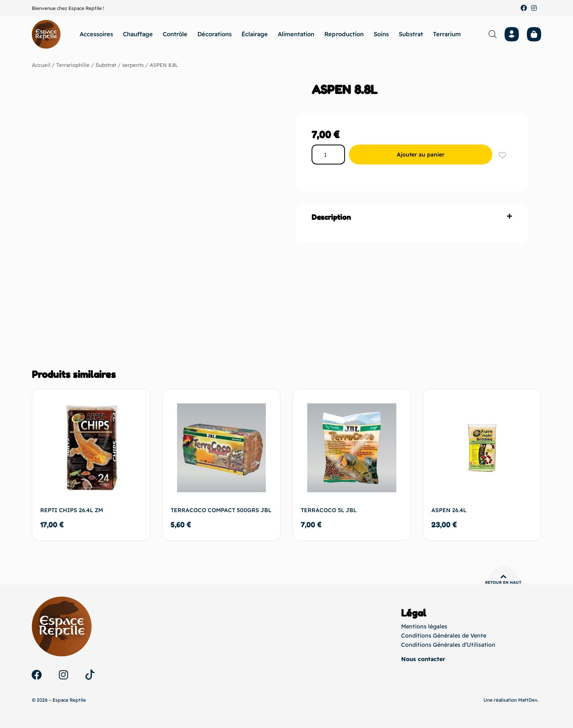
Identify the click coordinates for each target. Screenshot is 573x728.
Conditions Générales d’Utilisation (446, 644)
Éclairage (255, 34)
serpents (133, 65)
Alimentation (296, 34)
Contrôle (175, 34)
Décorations (214, 34)
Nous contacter (423, 659)
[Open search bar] (493, 34)
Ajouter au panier (424, 155)
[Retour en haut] (503, 577)
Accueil (41, 65)
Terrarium (447, 34)
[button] (412, 217)
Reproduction (344, 34)
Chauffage (138, 34)
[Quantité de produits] (331, 155)
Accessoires (96, 34)
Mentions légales (423, 627)
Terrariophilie (73, 65)
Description (331, 217)
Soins (381, 34)
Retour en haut (503, 582)
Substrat (411, 34)
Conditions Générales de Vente (442, 636)
